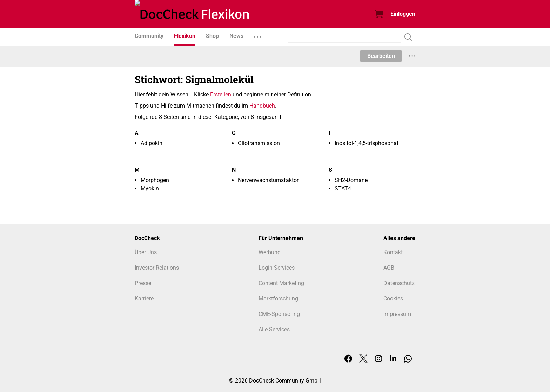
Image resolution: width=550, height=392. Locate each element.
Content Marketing (281, 283)
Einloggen (403, 14)
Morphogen (155, 180)
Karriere (144, 299)
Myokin (150, 188)
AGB (389, 268)
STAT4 (343, 188)
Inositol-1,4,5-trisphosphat (367, 143)
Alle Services (274, 329)
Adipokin (152, 143)
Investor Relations (157, 268)
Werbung (270, 252)
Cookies (393, 299)
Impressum (397, 314)
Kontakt (393, 252)
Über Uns (146, 252)
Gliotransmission (259, 143)
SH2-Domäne (351, 180)
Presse (143, 283)
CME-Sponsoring (279, 314)
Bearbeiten (381, 56)
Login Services (277, 268)
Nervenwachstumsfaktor (268, 180)
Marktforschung (278, 299)
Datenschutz (399, 283)
